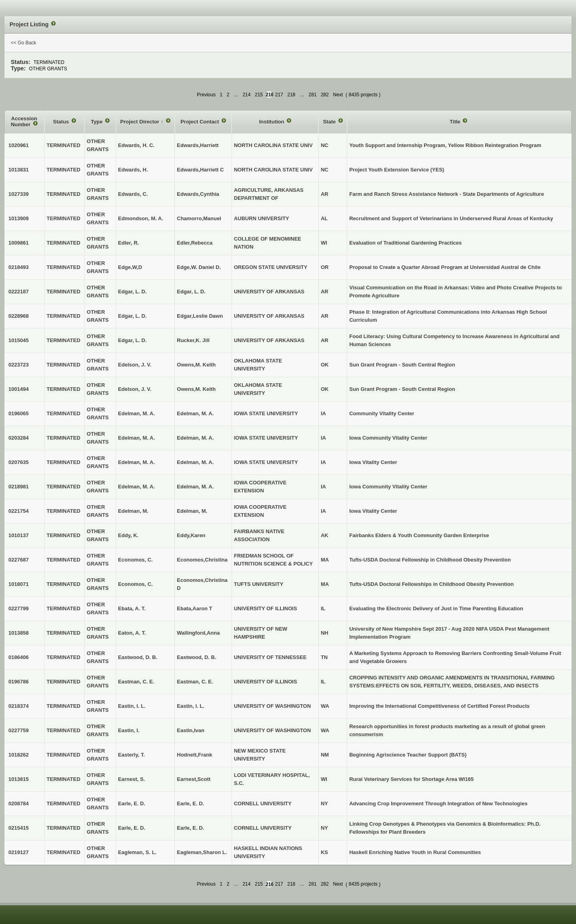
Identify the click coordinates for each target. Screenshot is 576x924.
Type (97, 122)
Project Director (141, 122)
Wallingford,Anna (198, 633)
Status (62, 122)
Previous (206, 95)
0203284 (19, 438)
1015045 (19, 340)
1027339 (19, 194)
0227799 (19, 608)
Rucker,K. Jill (193, 340)
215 (259, 95)
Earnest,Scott (194, 779)
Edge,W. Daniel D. (199, 267)
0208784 (19, 804)
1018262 (19, 755)
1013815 (19, 779)
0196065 (19, 413)
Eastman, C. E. (195, 682)
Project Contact (200, 122)
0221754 (19, 511)
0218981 (19, 487)
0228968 (19, 316)
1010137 (19, 535)
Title (456, 122)
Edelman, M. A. (195, 413)
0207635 (19, 462)
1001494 (19, 389)
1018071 (19, 584)
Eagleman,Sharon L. (202, 852)
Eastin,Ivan (191, 730)
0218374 (19, 706)
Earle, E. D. (190, 804)
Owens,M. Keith (196, 365)
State (330, 122)
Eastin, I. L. (191, 706)
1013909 (19, 218)
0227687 (19, 560)
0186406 (19, 657)
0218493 (19, 267)
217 (279, 95)
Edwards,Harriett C (200, 170)
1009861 (19, 243)
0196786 (19, 682)
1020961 (19, 145)
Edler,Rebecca (195, 243)
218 (291, 95)
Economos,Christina (202, 560)
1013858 (19, 633)
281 (312, 95)
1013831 (19, 170)
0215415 (19, 828)
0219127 (19, 852)
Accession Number (24, 122)
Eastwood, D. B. (196, 657)
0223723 (19, 365)
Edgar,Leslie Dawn (200, 316)
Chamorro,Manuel (199, 218)
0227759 (19, 730)
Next (338, 95)
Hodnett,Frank (194, 755)
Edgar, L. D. (191, 292)
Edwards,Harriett (198, 145)
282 (325, 95)
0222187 (19, 292)
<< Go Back (23, 43)
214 (246, 95)
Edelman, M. (192, 511)
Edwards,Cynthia (198, 194)
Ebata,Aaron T (194, 608)
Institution (272, 122)
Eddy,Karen (191, 535)
